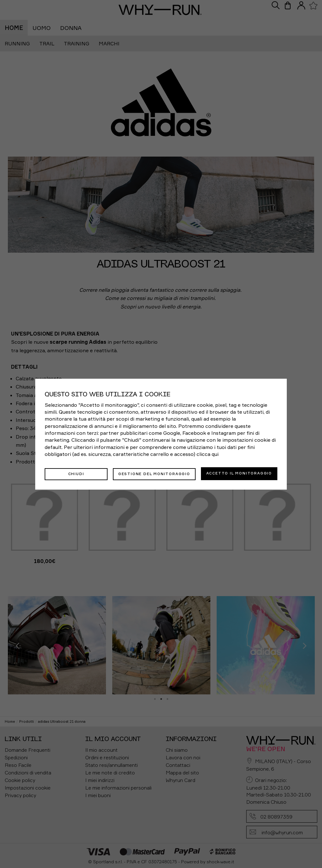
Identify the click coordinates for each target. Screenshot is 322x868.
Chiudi (76, 473)
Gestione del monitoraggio (154, 473)
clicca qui (208, 455)
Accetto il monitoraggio (239, 473)
